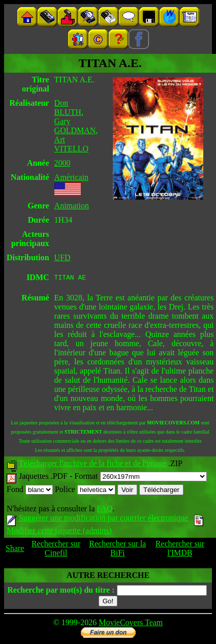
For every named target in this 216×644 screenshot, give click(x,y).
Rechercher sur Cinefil (56, 550)
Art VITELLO (72, 144)
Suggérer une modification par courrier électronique (97, 519)
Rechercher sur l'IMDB (180, 550)
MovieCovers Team (131, 624)
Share (15, 550)
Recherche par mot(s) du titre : (61, 591)
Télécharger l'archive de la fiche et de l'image (92, 465)
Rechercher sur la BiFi (117, 550)
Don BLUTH (68, 108)
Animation (72, 206)
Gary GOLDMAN (75, 126)
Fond (30, 491)
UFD (63, 257)
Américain (72, 177)
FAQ (104, 510)
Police (85, 491)
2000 (63, 163)
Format (140, 478)
